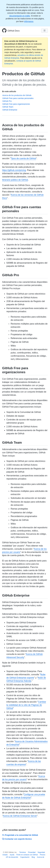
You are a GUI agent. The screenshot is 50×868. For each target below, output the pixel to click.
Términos (23, 852)
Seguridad (41, 852)
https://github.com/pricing (14, 170)
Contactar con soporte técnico (17, 839)
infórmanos (29, 21)
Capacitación (25, 857)
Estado (5, 855)
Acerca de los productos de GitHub (17, 95)
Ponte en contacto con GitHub (27, 855)
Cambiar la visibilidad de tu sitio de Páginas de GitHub (26, 705)
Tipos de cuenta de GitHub (23, 158)
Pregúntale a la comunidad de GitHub (20, 835)
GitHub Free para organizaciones (16, 104)
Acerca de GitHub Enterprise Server (20, 816)
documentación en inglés (20, 16)
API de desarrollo (12, 857)
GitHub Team (8, 107)
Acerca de (41, 857)
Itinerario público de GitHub (15, 180)
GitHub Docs (14, 31)
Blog (33, 857)
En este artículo (9, 91)
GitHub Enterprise (10, 110)
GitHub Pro (7, 101)
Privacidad (32, 852)
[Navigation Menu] (45, 31)
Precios (43, 855)
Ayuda (12, 855)
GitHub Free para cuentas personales (18, 98)
